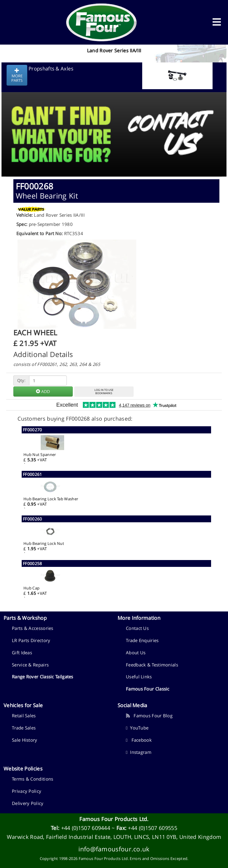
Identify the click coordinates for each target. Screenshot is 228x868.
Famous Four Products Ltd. (114, 819)
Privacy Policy (27, 791)
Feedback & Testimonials (152, 665)
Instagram (139, 752)
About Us (136, 652)
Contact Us (137, 628)
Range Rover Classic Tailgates (43, 677)
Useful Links (139, 677)
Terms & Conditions (33, 779)
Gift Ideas (22, 652)
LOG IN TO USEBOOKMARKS (104, 391)
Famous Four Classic (148, 689)
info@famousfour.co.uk (114, 849)
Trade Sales (24, 728)
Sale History (25, 740)
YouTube (137, 728)
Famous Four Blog (149, 716)
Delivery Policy (28, 803)
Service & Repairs (30, 665)
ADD (43, 391)
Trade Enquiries (142, 640)
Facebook (139, 740)
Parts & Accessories (33, 628)
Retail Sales (24, 716)
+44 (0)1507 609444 (86, 828)
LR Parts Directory (31, 640)
